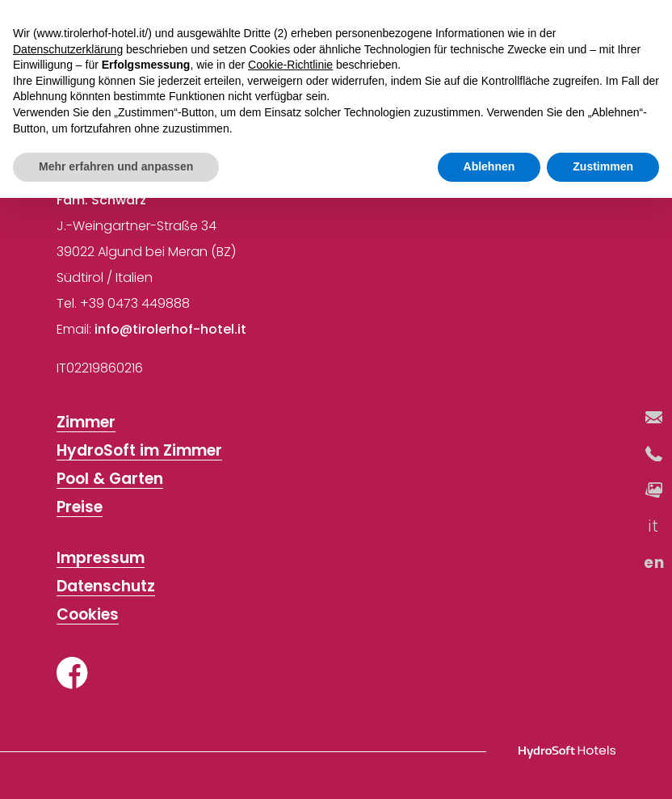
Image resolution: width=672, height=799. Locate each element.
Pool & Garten (110, 479)
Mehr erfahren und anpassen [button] (116, 166)
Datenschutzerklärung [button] (68, 49)
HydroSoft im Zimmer (139, 451)
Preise (80, 508)
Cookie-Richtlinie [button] (290, 65)
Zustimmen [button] (603, 166)
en (654, 563)
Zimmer (86, 423)
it (654, 526)
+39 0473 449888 (135, 303)
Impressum (101, 559)
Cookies (88, 615)
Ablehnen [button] (489, 166)
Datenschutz (106, 587)
